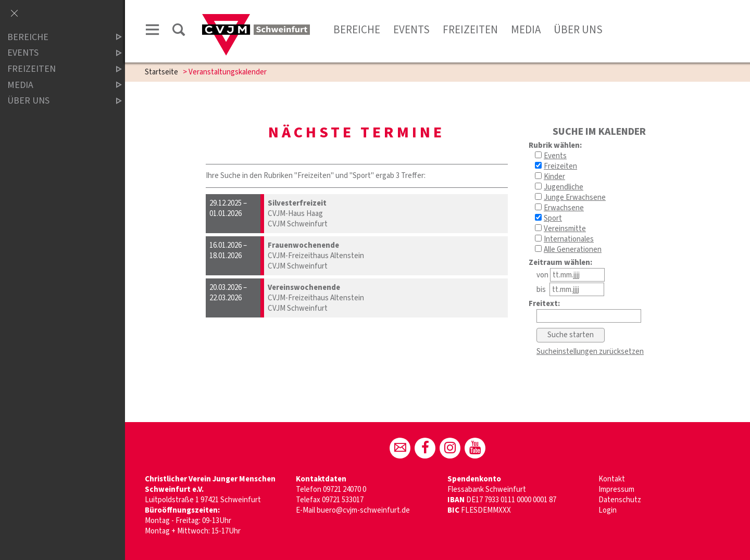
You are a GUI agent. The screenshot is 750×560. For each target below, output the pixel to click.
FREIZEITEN (56, 69)
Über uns (578, 30)
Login (608, 510)
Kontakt (612, 479)
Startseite (161, 72)
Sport (553, 218)
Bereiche (357, 30)
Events (411, 30)
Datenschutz (620, 500)
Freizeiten (470, 30)
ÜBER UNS (56, 101)
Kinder (554, 177)
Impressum (616, 489)
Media (526, 30)
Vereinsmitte (565, 229)
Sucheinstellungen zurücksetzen (590, 352)
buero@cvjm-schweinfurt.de (363, 510)
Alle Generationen (573, 250)
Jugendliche (564, 187)
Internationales (569, 239)
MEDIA (56, 85)
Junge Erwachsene (575, 198)
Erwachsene (564, 208)
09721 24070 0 (345, 489)
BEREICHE (56, 37)
